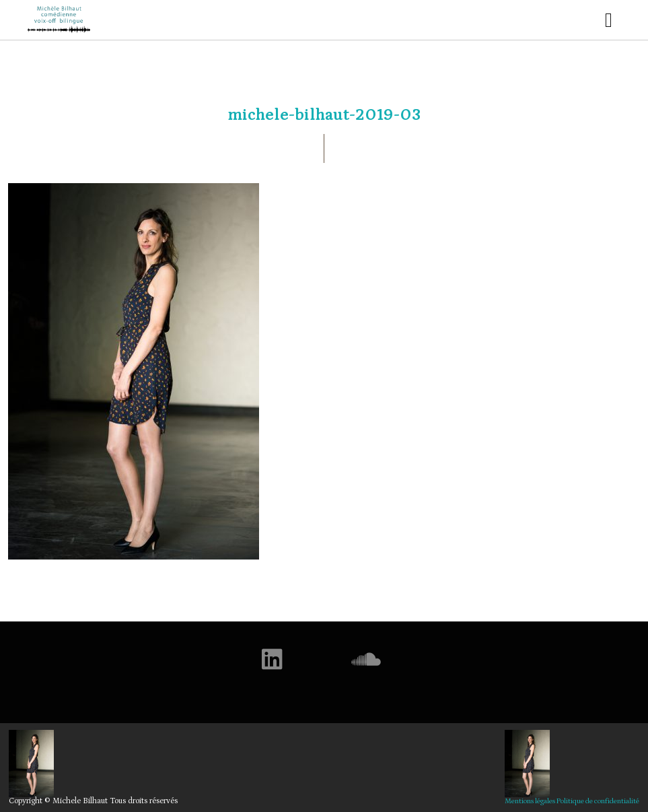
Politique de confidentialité (598, 801)
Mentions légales (530, 801)
